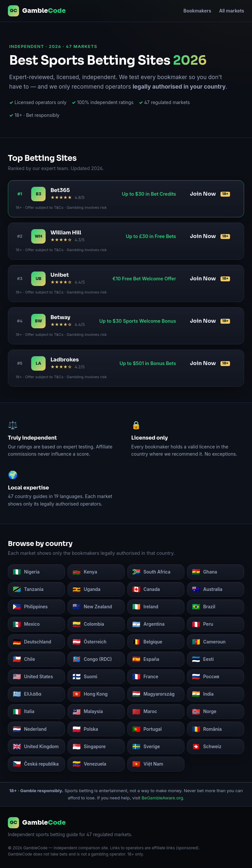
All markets (232, 11)
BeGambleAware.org (162, 798)
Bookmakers (197, 11)
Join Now (210, 194)
